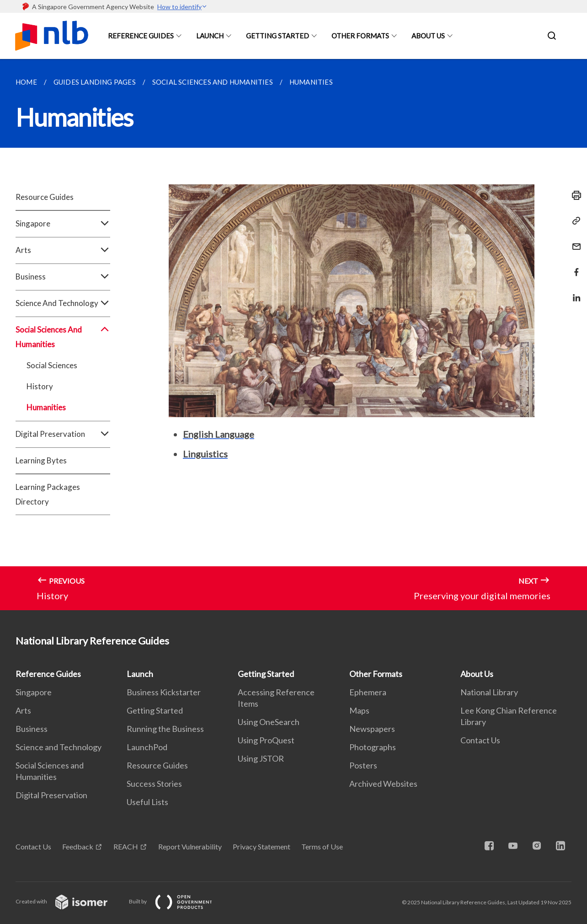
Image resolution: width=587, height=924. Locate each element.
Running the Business (165, 729)
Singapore (63, 224)
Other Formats (360, 36)
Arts (63, 250)
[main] (293, 335)
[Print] (574, 195)
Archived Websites (383, 784)
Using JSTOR (261, 758)
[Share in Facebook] (574, 266)
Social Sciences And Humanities (63, 337)
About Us (428, 36)
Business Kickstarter (164, 692)
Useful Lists (147, 802)
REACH (126, 846)
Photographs (373, 747)
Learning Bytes (41, 460)
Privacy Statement (261, 846)
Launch (210, 36)
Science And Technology (63, 303)
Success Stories (154, 784)
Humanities (46, 407)
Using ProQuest (266, 740)
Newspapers (372, 729)
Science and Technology (59, 747)
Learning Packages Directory (48, 494)
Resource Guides (45, 197)
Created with (69, 901)
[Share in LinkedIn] (574, 292)
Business (63, 277)
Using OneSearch (269, 722)
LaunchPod (147, 747)
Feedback (78, 846)
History (40, 386)
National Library (489, 692)
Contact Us (480, 740)
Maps (359, 710)
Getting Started (277, 36)
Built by (178, 901)
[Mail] (574, 241)
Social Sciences (52, 365)
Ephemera (368, 692)
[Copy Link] (574, 221)
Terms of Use (322, 846)
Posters (363, 765)
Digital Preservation (63, 434)
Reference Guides (141, 36)
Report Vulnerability (190, 846)
